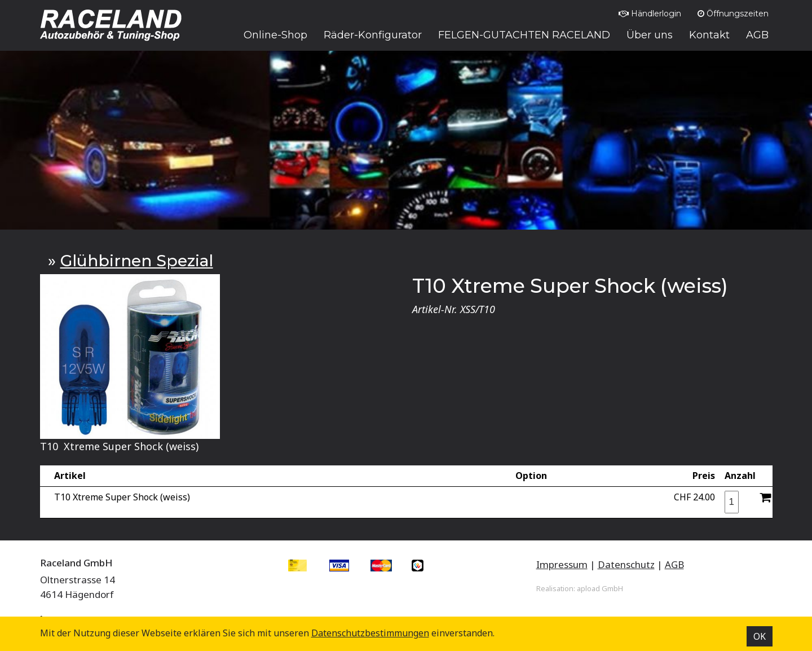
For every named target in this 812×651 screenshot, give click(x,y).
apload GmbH (600, 588)
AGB (674, 564)
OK (760, 636)
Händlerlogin (650, 14)
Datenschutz (626, 564)
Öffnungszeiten (733, 14)
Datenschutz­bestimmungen (370, 633)
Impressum (562, 564)
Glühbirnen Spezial (137, 261)
